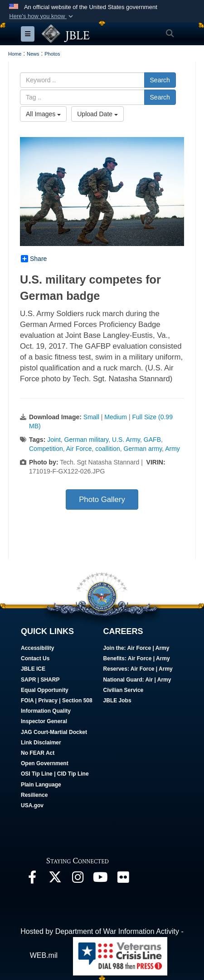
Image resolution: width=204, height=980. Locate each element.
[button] (42, 16)
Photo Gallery (102, 499)
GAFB (152, 440)
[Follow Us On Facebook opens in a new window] (32, 879)
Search (160, 80)
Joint (54, 440)
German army (143, 449)
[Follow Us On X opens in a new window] (55, 879)
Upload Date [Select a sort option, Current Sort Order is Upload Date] (97, 114)
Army (172, 449)
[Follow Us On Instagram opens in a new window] (78, 879)
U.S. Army (126, 440)
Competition (46, 449)
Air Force (79, 449)
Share (34, 259)
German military (87, 440)
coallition (107, 449)
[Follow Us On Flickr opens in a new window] (123, 879)
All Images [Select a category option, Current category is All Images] (43, 114)
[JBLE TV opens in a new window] (100, 879)
